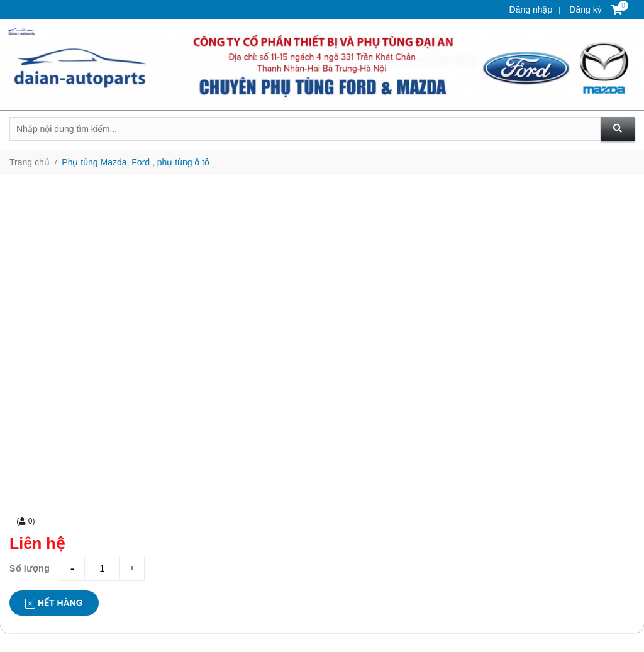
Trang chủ (30, 162)
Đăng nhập (531, 9)
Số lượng (30, 568)
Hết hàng (54, 603)
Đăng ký (584, 9)
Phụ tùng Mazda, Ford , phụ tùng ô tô (135, 162)
